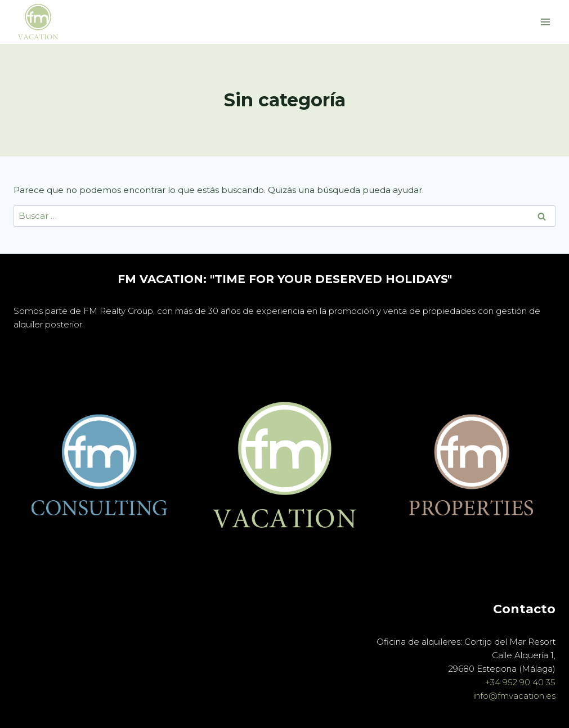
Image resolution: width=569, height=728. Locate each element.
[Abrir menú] (545, 22)
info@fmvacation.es (513, 696)
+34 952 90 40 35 (520, 682)
